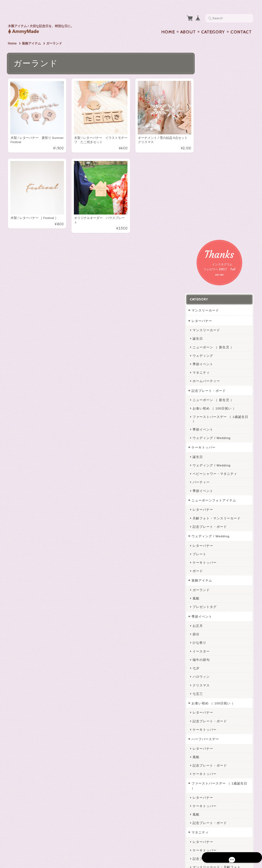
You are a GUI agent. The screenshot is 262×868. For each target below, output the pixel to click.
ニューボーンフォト (218, 671)
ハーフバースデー (215, 524)
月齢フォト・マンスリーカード (227, 303)
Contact (241, 22)
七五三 (208, 478)
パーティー (211, 267)
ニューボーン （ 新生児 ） (223, 132)
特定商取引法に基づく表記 (222, 793)
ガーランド (211, 375)
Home (168, 22)
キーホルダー (212, 733)
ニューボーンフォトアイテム (224, 285)
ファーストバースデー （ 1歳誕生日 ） (227, 204)
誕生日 (208, 123)
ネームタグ (211, 715)
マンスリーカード (215, 95)
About (188, 22)
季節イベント (213, 149)
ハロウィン (211, 462)
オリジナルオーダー (217, 698)
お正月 (208, 411)
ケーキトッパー (214, 232)
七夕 (206, 453)
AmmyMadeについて (217, 762)
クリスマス (211, 470)
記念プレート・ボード (219, 175)
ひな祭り (209, 428)
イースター (211, 436)
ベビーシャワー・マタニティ (225, 259)
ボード (208, 356)
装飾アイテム (31, 33)
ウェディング (213, 140)
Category (213, 22)
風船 (206, 383)
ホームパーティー (216, 166)
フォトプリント (214, 662)
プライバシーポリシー (219, 783)
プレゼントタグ (215, 392)
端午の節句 (211, 445)
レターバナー (212, 106)
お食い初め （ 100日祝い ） (224, 193)
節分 (206, 419)
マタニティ (211, 157)
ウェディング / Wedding (222, 223)
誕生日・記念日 (215, 679)
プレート (209, 339)
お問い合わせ (212, 772)
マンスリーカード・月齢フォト (227, 652)
